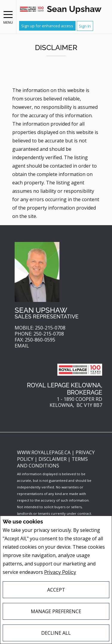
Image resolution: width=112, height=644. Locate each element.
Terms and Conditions (52, 462)
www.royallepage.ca (44, 452)
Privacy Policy (60, 572)
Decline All (56, 633)
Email (22, 346)
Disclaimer (53, 459)
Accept (56, 590)
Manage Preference (56, 611)
